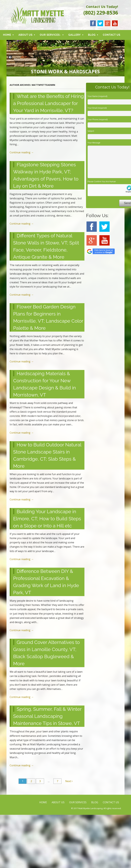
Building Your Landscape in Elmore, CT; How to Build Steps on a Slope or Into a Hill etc (47, 519)
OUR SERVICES (50, 35)
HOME (7, 35)
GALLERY (74, 35)
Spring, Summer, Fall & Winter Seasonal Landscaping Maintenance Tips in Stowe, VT (47, 717)
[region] (65, 59)
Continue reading (22, 153)
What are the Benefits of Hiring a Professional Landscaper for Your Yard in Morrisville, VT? (48, 104)
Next (69, 781)
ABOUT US (25, 35)
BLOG (92, 35)
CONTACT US (112, 35)
